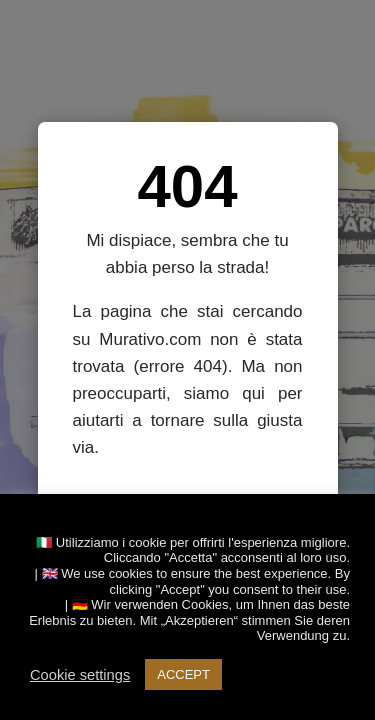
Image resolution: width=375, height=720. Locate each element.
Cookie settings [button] (80, 675)
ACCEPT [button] (183, 674)
